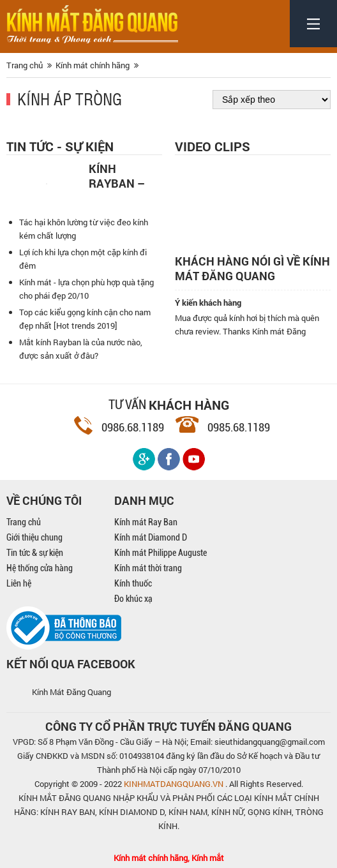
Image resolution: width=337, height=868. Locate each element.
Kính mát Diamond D (151, 537)
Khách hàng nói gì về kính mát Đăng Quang (252, 269)
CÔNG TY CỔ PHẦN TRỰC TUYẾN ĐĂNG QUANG (168, 726)
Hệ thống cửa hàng (40, 568)
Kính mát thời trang (148, 568)
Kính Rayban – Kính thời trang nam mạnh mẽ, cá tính (122, 175)
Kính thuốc (133, 583)
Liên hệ (19, 583)
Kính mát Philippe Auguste (161, 553)
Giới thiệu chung (34, 537)
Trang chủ (24, 522)
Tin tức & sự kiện (35, 553)
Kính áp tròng (70, 98)
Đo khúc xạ (133, 599)
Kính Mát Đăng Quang (71, 692)
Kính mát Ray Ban (146, 522)
